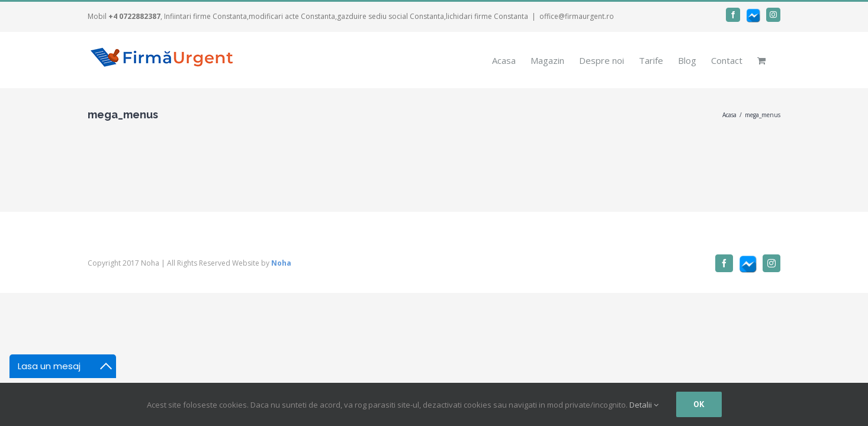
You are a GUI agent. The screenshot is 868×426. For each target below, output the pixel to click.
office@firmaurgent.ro (577, 16)
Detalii (644, 405)
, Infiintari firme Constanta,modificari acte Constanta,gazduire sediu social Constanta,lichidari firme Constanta (318, 16)
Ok (699, 404)
